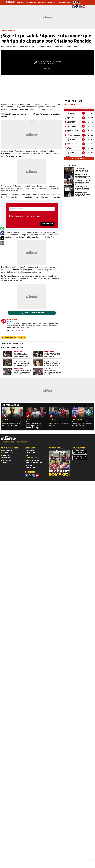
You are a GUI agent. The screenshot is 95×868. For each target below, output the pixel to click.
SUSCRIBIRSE (47, 224)
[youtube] (37, 475)
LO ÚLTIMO (70, 166)
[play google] (83, 452)
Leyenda (6, 420)
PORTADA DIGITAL (56, 448)
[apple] (83, 458)
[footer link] (47, 443)
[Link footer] (9, 439)
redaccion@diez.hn (15, 330)
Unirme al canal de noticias (34, 313)
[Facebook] (27, 475)
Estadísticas (75, 101)
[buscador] (74, 2)
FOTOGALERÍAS (12, 405)
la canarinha (78, 420)
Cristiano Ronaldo (9, 337)
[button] (2, 229)
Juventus (22, 337)
